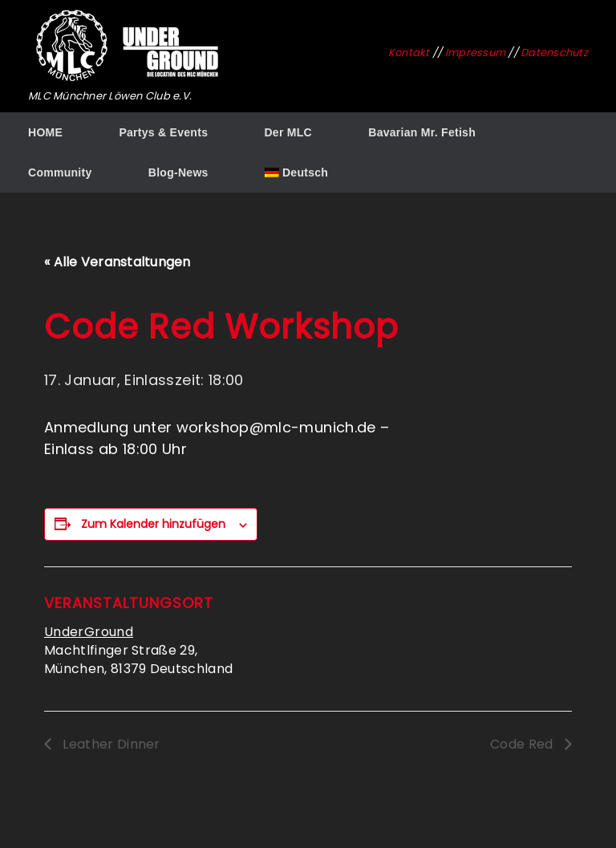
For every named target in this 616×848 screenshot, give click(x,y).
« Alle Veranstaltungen (118, 262)
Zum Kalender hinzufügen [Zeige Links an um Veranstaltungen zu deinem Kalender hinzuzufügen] (153, 524)
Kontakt (409, 53)
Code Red (523, 744)
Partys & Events (163, 132)
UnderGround (89, 632)
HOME (45, 132)
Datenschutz (554, 53)
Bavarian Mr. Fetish (422, 132)
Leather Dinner (110, 744)
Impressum (475, 53)
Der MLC (288, 132)
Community (60, 172)
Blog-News (178, 172)
